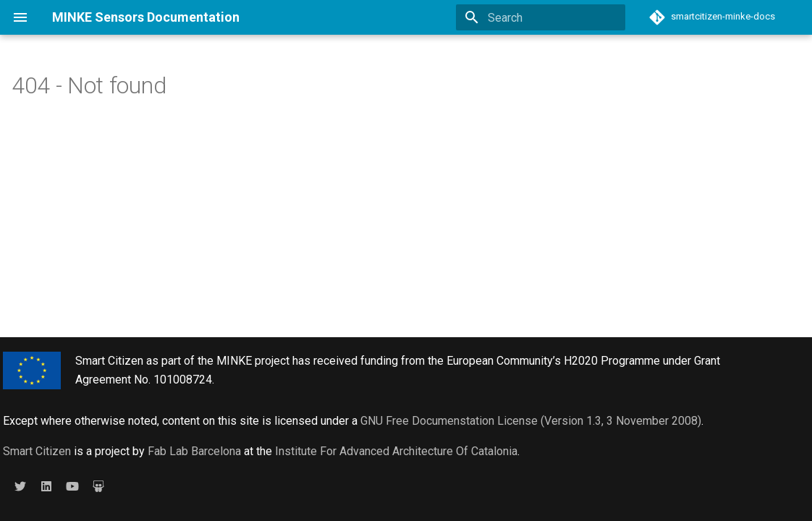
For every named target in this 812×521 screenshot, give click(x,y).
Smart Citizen (37, 451)
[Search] (541, 17)
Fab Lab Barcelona (194, 451)
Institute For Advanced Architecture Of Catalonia (396, 451)
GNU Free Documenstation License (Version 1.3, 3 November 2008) (531, 421)
